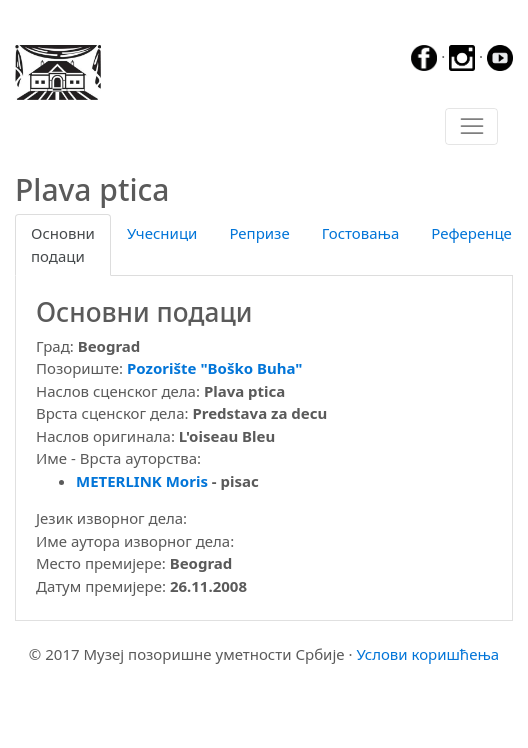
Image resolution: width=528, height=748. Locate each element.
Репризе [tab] (259, 233)
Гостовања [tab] (361, 233)
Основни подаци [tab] (63, 244)
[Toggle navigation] (471, 127)
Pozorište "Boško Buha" (215, 368)
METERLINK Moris (142, 481)
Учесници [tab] (162, 233)
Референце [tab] (471, 233)
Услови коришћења (427, 654)
